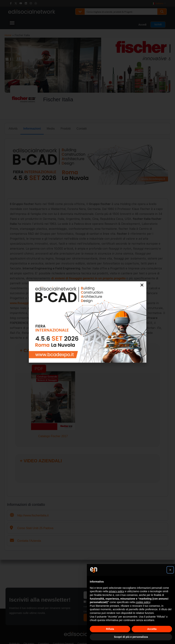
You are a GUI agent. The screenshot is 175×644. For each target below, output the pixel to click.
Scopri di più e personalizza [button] (131, 637)
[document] (87, 322)
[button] (170, 570)
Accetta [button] (152, 629)
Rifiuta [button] (110, 629)
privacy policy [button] (117, 591)
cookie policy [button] (143, 602)
